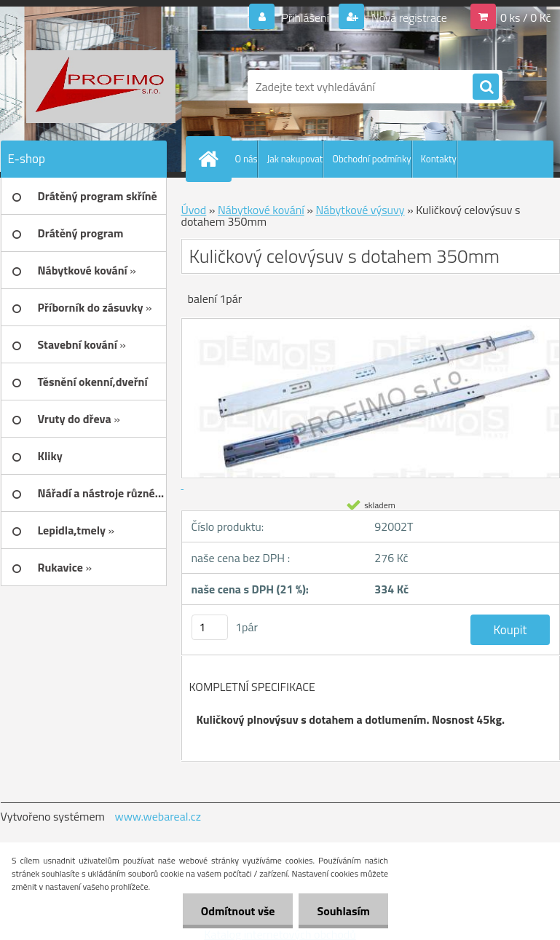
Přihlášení (305, 17)
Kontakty (439, 159)
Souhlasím (343, 911)
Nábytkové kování (261, 210)
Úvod (194, 210)
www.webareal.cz (158, 816)
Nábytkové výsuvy (360, 210)
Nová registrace (408, 17)
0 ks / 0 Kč (526, 17)
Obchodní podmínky (371, 159)
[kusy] (210, 627)
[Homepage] (212, 159)
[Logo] (101, 87)
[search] (486, 87)
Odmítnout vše (238, 911)
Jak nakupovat (295, 159)
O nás (247, 159)
